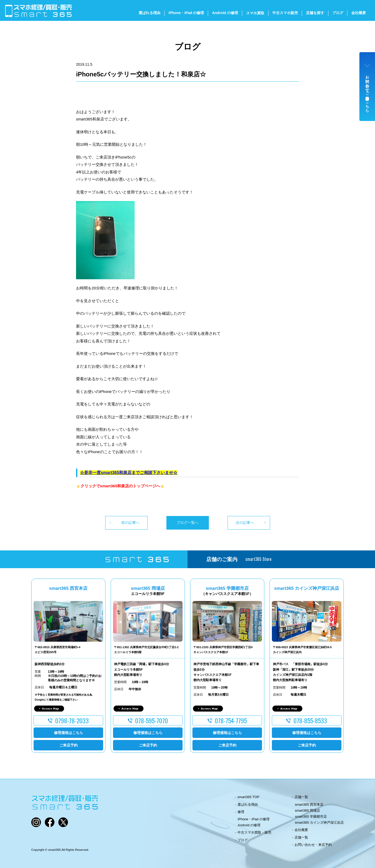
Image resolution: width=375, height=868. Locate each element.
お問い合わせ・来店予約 (313, 845)
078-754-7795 (231, 720)
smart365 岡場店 (307, 811)
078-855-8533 (310, 720)
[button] (187, 105)
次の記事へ (245, 523)
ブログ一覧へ (187, 523)
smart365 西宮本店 (309, 805)
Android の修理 (225, 13)
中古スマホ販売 (285, 13)
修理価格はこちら (68, 733)
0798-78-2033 (72, 720)
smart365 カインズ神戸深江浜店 (319, 823)
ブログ (338, 13)
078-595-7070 (152, 720)
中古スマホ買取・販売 (254, 832)
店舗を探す (315, 13)
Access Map (50, 708)
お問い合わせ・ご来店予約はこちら (367, 92)
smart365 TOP (248, 797)
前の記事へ (130, 523)
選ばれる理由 (149, 13)
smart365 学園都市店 (311, 817)
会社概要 (359, 13)
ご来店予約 (68, 745)
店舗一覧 (301, 797)
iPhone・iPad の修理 (186, 13)
